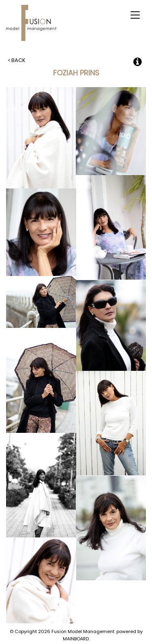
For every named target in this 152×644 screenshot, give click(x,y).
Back (17, 60)
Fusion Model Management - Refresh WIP (32, 23)
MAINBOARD (76, 639)
